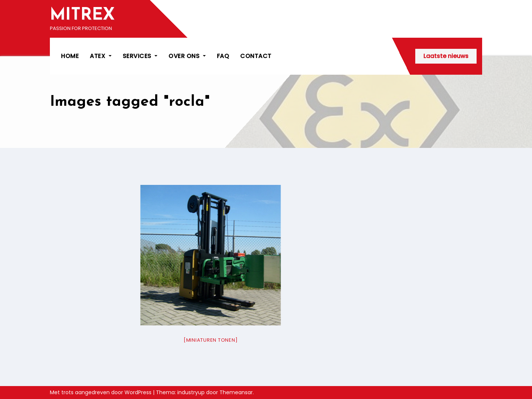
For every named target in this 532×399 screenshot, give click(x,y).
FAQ (223, 56)
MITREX (82, 15)
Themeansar (236, 392)
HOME (70, 56)
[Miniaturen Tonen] (211, 340)
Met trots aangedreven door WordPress (101, 392)
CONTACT (256, 56)
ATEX (101, 56)
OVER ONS (187, 56)
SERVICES (140, 56)
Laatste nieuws (446, 56)
